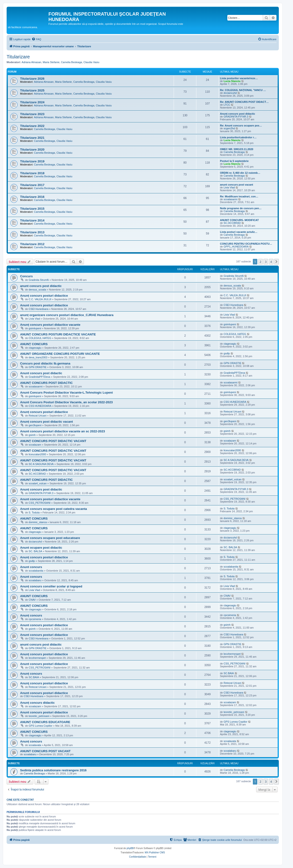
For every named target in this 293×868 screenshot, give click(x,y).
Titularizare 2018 (32, 173)
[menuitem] (36, 39)
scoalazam (35, 445)
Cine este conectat (20, 800)
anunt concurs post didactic (41, 286)
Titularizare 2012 (32, 244)
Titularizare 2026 (32, 79)
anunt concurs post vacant (237, 185)
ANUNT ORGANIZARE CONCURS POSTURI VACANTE (60, 354)
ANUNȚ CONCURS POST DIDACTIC (46, 383)
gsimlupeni (35, 328)
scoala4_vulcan (38, 483)
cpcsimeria (35, 619)
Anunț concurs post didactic (238, 114)
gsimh (32, 435)
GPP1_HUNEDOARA (236, 247)
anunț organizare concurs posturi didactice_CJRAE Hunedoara (67, 315)
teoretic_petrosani (39, 716)
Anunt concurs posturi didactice (44, 305)
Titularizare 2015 (32, 209)
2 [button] (261, 262)
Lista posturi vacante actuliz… (239, 232)
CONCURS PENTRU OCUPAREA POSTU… (246, 244)
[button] (276, 262)
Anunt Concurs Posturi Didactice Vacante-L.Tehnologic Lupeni (67, 393)
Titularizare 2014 (32, 220)
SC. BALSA (35, 551)
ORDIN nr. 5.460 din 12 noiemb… (240, 173)
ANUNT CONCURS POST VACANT (45, 751)
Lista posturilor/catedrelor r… (238, 137)
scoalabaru (35, 580)
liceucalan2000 (37, 454)
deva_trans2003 (38, 357)
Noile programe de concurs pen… (241, 208)
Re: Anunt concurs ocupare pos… (241, 126)
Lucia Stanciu (232, 81)
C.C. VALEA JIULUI (40, 299)
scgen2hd (229, 128)
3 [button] (266, 262)
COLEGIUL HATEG (40, 338)
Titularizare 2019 (32, 161)
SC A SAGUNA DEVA (41, 464)
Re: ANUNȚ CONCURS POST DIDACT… (244, 102)
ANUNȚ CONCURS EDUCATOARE (45, 722)
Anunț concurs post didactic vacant (47, 422)
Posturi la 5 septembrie (234, 161)
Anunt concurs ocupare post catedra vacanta (54, 509)
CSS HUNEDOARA (40, 406)
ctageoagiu (35, 348)
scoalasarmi (231, 199)
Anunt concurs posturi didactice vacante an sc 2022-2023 (62, 431)
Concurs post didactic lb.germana (45, 363)
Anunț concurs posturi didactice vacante (50, 325)
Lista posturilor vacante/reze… (239, 78)
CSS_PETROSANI (39, 503)
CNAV (32, 600)
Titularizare (18, 57)
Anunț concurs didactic (37, 703)
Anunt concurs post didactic (41, 373)
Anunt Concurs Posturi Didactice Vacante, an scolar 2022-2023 (66, 402)
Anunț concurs (31, 615)
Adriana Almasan (32, 62)
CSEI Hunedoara (38, 309)
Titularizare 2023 (32, 114)
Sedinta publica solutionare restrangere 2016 (53, 770)
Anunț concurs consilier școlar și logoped (51, 586)
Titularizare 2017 (32, 185)
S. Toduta (34, 512)
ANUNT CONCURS (34, 596)
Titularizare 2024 (32, 102)
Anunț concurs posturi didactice (44, 296)
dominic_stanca (38, 522)
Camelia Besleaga (71, 62)
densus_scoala (37, 290)
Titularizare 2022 (32, 126)
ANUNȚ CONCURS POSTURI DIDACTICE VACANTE (58, 334)
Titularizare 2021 (32, 138)
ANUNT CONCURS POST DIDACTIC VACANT (53, 451)
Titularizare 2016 (32, 197)
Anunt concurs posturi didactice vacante (50, 499)
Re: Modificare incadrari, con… (239, 196)
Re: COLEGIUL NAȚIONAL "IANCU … (243, 90)
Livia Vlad (229, 187)
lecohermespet (37, 658)
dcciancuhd (230, 93)
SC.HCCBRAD (232, 223)
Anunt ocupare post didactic (41, 548)
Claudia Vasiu (91, 62)
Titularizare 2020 (32, 150)
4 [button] (271, 262)
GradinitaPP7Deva (39, 377)
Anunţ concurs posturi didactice (44, 683)
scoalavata (35, 745)
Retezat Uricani (37, 416)
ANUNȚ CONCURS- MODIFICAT (239, 220)
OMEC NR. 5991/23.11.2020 (237, 149)
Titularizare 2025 (32, 90)
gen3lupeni (35, 425)
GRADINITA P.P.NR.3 (236, 117)
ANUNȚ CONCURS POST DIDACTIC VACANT (53, 441)
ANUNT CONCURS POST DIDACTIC (46, 480)
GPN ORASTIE (37, 367)
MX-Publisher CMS (155, 853)
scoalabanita (36, 571)
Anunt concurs (31, 567)
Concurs (26, 276)
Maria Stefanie (51, 62)
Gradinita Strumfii (39, 280)
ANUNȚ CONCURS (34, 344)
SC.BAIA (34, 677)
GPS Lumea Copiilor (40, 726)
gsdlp (227, 353)
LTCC (227, 105)
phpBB (130, 848)
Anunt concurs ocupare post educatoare (50, 538)
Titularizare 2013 (32, 232)
